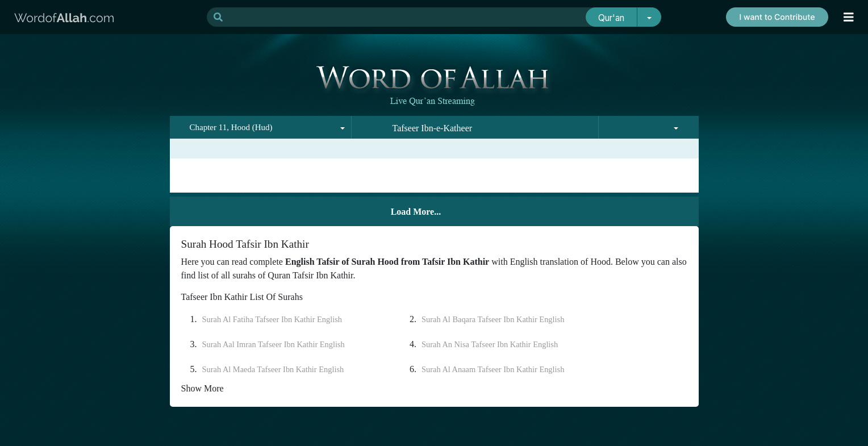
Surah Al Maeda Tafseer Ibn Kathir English (273, 369)
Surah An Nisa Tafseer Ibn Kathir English (490, 344)
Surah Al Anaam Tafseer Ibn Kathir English (493, 369)
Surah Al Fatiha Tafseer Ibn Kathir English (272, 319)
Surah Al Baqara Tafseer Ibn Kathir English (493, 319)
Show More (203, 388)
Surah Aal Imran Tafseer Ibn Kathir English (274, 344)
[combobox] (261, 127)
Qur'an (611, 18)
